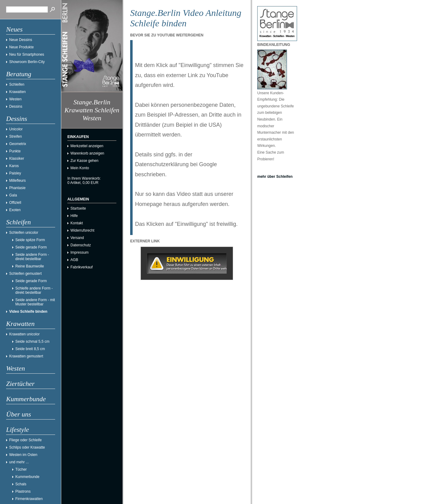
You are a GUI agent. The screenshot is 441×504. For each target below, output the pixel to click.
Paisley (15, 173)
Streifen (15, 136)
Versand (77, 238)
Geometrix (18, 144)
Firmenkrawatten (29, 499)
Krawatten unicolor (24, 334)
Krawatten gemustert (26, 356)
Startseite (78, 208)
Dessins (16, 106)
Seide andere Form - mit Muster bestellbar (35, 302)
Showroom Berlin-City (27, 62)
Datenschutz (81, 245)
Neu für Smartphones (27, 54)
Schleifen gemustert (25, 274)
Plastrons (23, 491)
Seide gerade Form (31, 247)
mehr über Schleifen (275, 177)
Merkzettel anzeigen (87, 146)
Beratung (19, 74)
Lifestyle (18, 429)
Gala (13, 195)
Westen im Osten (23, 455)
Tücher (21, 469)
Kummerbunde (26, 399)
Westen (15, 99)
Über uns (19, 414)
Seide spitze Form (30, 240)
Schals (21, 484)
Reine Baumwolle (30, 266)
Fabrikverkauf (82, 267)
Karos (14, 166)
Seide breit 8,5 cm (30, 349)
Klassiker (17, 159)
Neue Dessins (21, 40)
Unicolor (16, 129)
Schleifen (17, 84)
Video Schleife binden (28, 312)
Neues (14, 29)
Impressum (79, 252)
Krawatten (17, 92)
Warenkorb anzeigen (87, 153)
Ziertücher (20, 384)
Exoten (15, 210)
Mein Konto (80, 168)
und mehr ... (19, 462)
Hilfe (74, 216)
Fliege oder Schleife (25, 440)
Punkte (15, 151)
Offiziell (15, 203)
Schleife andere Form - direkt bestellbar (34, 290)
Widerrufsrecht (82, 230)
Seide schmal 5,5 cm (32, 342)
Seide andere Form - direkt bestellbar (32, 257)
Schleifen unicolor (24, 233)
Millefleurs (17, 181)
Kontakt (77, 223)
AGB (74, 260)
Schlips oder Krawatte (27, 447)
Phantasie (17, 188)
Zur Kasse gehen (84, 161)
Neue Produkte (21, 47)
